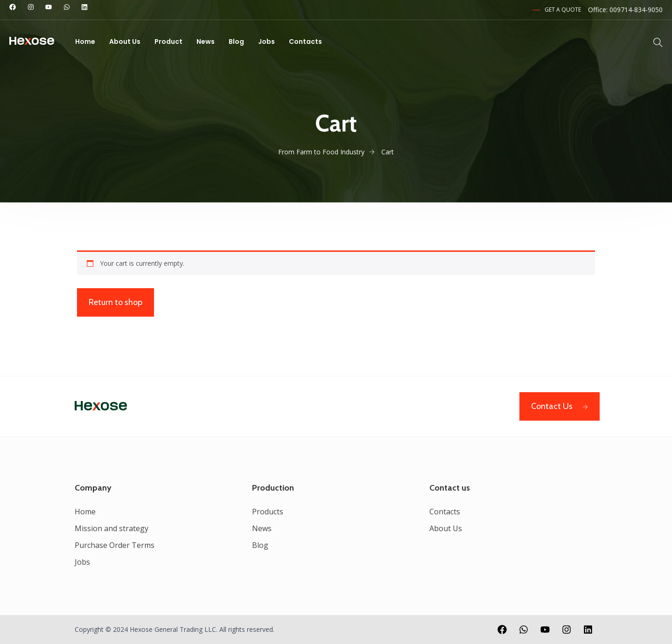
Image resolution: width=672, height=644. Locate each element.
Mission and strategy (112, 528)
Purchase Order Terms (115, 545)
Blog (236, 42)
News (206, 42)
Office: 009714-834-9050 (625, 10)
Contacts (305, 42)
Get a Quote (563, 10)
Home (85, 42)
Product (168, 42)
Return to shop (115, 302)
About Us (125, 42)
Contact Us (560, 406)
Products (268, 512)
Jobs (266, 42)
